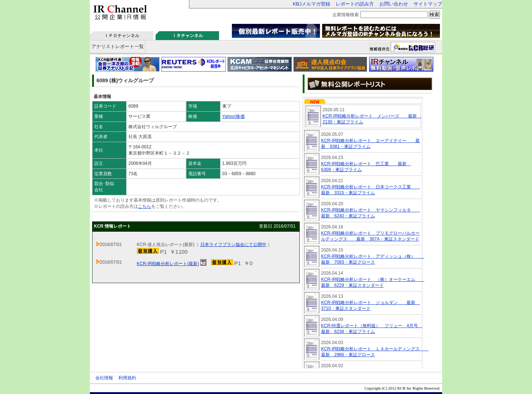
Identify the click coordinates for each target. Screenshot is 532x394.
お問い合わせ (394, 4)
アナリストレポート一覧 (118, 46)
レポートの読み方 (355, 4)
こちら (145, 206)
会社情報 (104, 378)
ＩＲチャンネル (187, 36)
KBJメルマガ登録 (311, 4)
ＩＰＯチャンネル (122, 36)
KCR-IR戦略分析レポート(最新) (168, 264)
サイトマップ (428, 4)
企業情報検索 (346, 15)
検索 (434, 15)
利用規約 (127, 378)
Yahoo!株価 (234, 116)
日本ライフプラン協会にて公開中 (233, 245)
